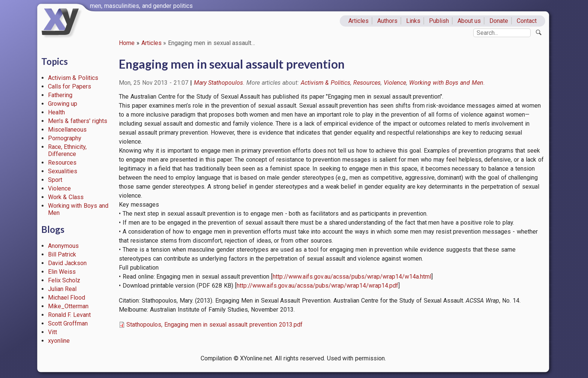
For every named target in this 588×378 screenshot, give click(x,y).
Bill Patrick (62, 254)
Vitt (52, 332)
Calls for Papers (70, 86)
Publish (439, 21)
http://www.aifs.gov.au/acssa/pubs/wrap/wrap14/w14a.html (352, 277)
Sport (55, 180)
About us (469, 21)
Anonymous (63, 246)
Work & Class (66, 197)
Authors (387, 21)
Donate (499, 21)
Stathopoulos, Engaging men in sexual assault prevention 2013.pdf (214, 325)
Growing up (63, 104)
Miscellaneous (67, 130)
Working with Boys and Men (446, 83)
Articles (358, 21)
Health (56, 112)
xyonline (59, 341)
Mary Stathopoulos (219, 83)
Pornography (65, 138)
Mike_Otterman (68, 306)
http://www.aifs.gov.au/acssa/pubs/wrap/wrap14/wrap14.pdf (317, 286)
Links (413, 21)
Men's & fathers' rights (78, 121)
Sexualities (63, 171)
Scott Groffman (68, 323)
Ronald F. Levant (70, 315)
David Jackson (67, 263)
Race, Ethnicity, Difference (67, 150)
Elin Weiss (62, 272)
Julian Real (62, 289)
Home (127, 43)
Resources (62, 163)
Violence (59, 188)
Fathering (60, 95)
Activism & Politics (73, 78)
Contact (527, 21)
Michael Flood (67, 298)
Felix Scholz (64, 280)
